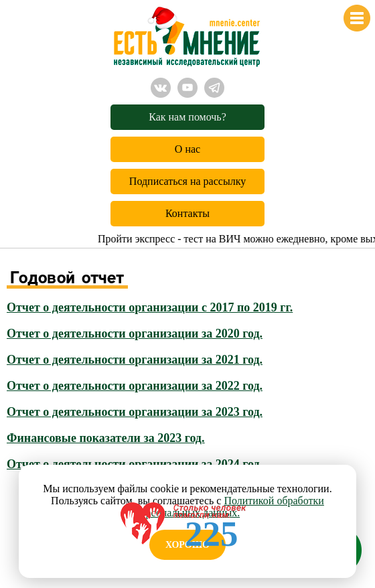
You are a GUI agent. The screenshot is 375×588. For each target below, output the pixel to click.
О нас (187, 149)
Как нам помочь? (187, 117)
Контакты (187, 213)
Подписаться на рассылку (187, 181)
